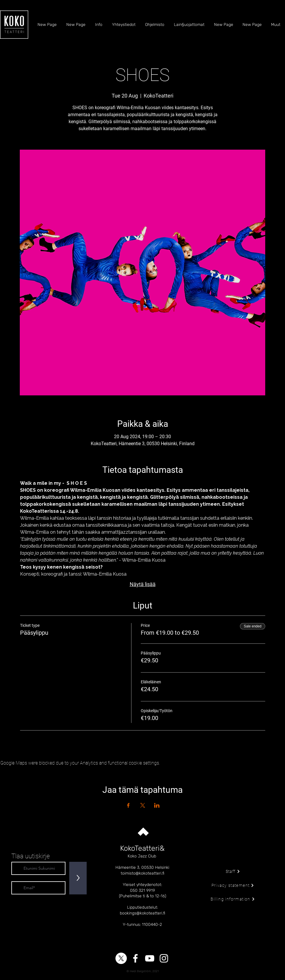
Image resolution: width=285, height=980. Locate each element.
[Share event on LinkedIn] (157, 805)
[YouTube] (150, 958)
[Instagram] (164, 958)
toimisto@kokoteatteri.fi (142, 873)
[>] (78, 878)
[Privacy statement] (233, 885)
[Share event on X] (143, 805)
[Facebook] (135, 958)
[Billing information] (233, 899)
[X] (121, 958)
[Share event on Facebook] (128, 805)
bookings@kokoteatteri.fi (142, 913)
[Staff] (233, 871)
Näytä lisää (143, 584)
